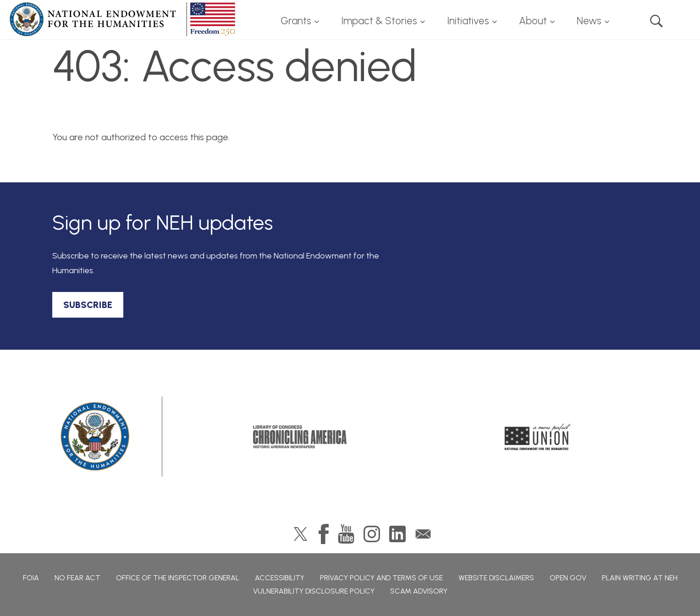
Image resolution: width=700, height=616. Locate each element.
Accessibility (280, 578)
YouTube (346, 534)
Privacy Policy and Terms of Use (381, 578)
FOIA (31, 578)
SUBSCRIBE (88, 305)
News (589, 21)
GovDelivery (423, 534)
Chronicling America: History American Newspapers (300, 437)
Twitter (300, 534)
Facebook (324, 534)
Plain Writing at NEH (640, 578)
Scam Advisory (419, 591)
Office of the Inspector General (178, 578)
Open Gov (568, 578)
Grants (296, 21)
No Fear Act (77, 578)
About (533, 21)
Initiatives (468, 21)
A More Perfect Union (538, 437)
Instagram (372, 534)
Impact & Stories (379, 21)
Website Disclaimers (496, 578)
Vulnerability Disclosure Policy (314, 591)
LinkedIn (397, 534)
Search (656, 21)
